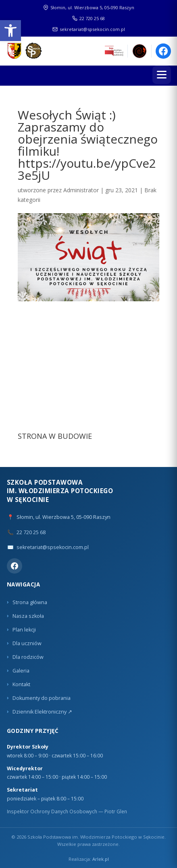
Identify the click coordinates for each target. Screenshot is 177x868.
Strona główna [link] (30, 602)
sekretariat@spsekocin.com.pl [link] (89, 29)
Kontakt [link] (21, 684)
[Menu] (162, 75)
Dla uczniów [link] (27, 643)
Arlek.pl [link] (101, 859)
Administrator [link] (81, 190)
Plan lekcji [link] (24, 630)
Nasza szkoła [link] (28, 616)
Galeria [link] (21, 671)
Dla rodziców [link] (28, 657)
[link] (10, 31)
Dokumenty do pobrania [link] (42, 698)
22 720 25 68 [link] (88, 18)
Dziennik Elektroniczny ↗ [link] (42, 712)
